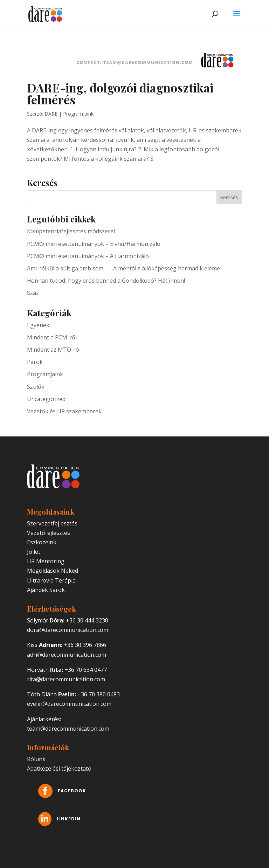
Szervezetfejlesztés (52, 523)
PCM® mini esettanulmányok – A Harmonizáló (88, 256)
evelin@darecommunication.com (69, 704)
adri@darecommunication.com (67, 655)
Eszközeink (42, 542)
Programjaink (78, 114)
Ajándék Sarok (46, 590)
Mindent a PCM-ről (52, 337)
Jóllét (34, 552)
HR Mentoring (46, 561)
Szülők (36, 387)
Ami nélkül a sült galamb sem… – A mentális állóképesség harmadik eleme (123, 268)
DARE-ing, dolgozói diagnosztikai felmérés (120, 94)
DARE (51, 114)
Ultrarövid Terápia (51, 580)
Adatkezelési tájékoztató (59, 769)
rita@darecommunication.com (66, 679)
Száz (33, 293)
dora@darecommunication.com (68, 630)
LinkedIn (86, 819)
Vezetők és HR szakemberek (64, 411)
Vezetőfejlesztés (49, 533)
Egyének (38, 325)
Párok (35, 362)
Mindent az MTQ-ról (54, 350)
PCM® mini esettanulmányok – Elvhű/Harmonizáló (94, 244)
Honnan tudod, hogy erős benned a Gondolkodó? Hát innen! (106, 281)
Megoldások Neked (53, 571)
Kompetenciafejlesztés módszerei (71, 231)
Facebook (88, 791)
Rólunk (36, 759)
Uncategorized (46, 399)
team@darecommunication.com (68, 729)
